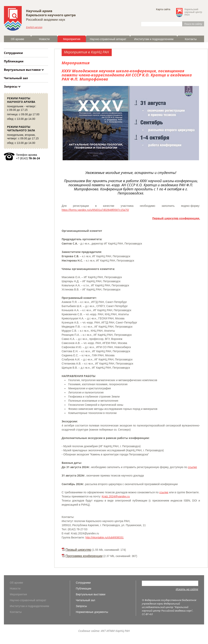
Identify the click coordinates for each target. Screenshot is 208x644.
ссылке (192, 467)
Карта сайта (163, 9)
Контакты (191, 39)
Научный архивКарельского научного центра (51, 13)
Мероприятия (72, 39)
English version (34, 27)
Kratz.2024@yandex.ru (116, 496)
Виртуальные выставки (22, 70)
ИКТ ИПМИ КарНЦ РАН (115, 631)
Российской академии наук (45, 20)
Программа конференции (84, 556)
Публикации (14, 61)
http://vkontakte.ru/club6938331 (105, 537)
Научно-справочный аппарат (108, 39)
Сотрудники (13, 53)
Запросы (11, 86)
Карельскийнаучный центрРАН (193, 12)
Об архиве (17, 39)
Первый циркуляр (78, 550)
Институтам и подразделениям (154, 39)
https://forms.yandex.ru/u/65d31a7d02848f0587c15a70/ (95, 210)
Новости (44, 39)
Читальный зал (16, 78)
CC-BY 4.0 (147, 614)
